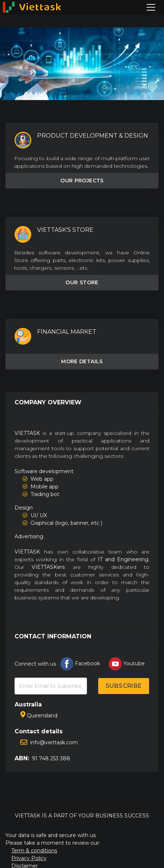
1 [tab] (66, 96)
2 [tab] (77, 96)
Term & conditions (34, 851)
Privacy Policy (29, 858)
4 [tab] (99, 96)
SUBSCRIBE (124, 686)
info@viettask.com (49, 742)
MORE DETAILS (82, 361)
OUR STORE (82, 282)
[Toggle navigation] (151, 7)
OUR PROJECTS (82, 181)
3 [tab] (88, 96)
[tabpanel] (82, 64)
